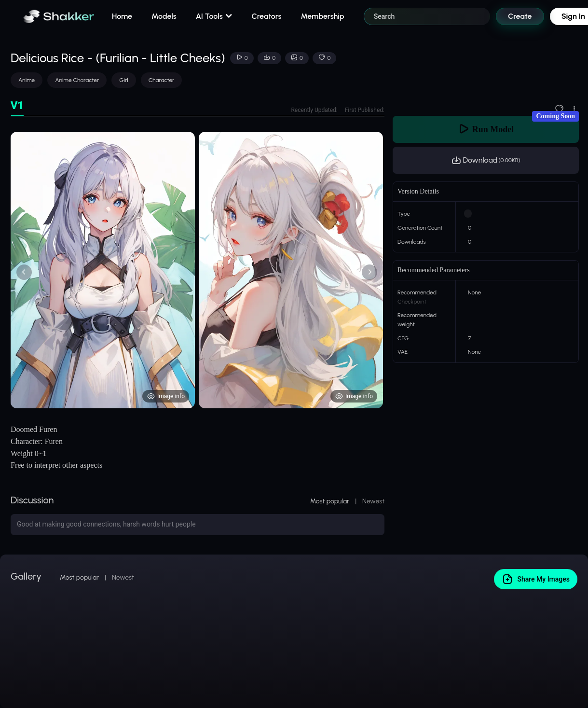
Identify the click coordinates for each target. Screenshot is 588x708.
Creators (267, 16)
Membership (322, 16)
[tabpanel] (198, 270)
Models (164, 16)
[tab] (17, 106)
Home (122, 16)
